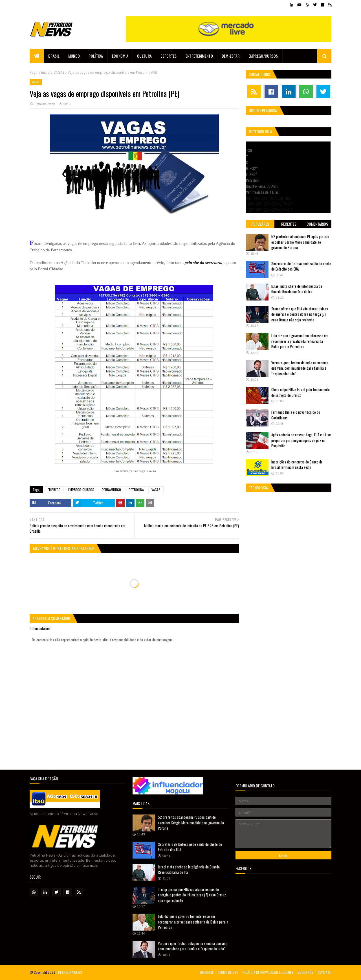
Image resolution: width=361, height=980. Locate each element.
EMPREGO (54, 490)
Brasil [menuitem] (54, 56)
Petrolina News (45, 104)
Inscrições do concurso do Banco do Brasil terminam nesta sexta (297, 465)
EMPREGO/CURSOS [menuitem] (263, 56)
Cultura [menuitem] (144, 56)
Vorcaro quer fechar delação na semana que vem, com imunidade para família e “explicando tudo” (300, 368)
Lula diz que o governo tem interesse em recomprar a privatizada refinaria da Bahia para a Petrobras (300, 341)
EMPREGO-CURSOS (81, 490)
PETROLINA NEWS (70, 972)
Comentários (317, 224)
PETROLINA (136, 490)
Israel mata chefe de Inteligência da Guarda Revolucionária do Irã (297, 289)
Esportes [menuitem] (169, 56)
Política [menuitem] (96, 56)
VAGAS (59, 72)
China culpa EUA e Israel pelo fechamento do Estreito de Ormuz (301, 392)
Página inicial (40, 72)
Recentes (289, 224)
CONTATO (325, 972)
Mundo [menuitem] (74, 56)
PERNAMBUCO (111, 490)
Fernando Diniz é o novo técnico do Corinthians (296, 415)
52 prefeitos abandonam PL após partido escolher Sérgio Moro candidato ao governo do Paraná (300, 242)
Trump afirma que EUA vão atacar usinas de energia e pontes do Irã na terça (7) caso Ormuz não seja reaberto (300, 314)
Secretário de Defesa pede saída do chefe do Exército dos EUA (301, 266)
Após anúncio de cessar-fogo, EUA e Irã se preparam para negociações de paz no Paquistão (301, 440)
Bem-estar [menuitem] (231, 56)
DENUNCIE (207, 972)
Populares (260, 224)
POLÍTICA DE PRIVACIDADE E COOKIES (268, 972)
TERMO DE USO (228, 972)
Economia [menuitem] (120, 56)
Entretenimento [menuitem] (199, 56)
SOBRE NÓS (306, 972)
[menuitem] (37, 56)
